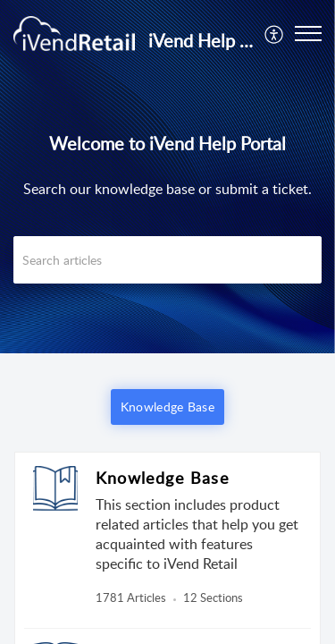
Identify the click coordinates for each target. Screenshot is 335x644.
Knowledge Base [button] (167, 407)
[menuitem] (275, 33)
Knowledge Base (163, 478)
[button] (308, 33)
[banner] (167, 177)
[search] (167, 260)
